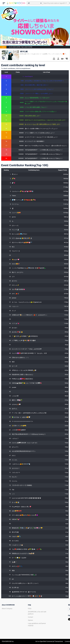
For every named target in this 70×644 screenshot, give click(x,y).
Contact (31, 617)
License (67, 641)
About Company (7, 609)
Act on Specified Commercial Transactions (49, 641)
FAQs (30, 609)
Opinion (30, 620)
